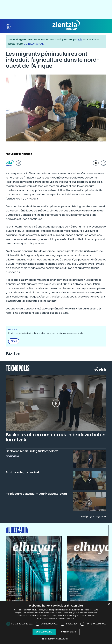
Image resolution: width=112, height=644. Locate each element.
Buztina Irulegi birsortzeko (24, 472)
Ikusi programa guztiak (93, 516)
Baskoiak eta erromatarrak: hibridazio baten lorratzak (56, 437)
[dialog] (56, 623)
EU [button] (19, 163)
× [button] (109, 604)
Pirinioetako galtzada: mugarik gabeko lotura (36, 494)
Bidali (14, 341)
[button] (8, 26)
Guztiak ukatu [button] (69, 632)
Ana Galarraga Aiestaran (19, 154)
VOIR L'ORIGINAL (34, 44)
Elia (80, 39)
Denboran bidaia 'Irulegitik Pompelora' (32, 451)
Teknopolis (18, 368)
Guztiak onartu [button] (44, 632)
